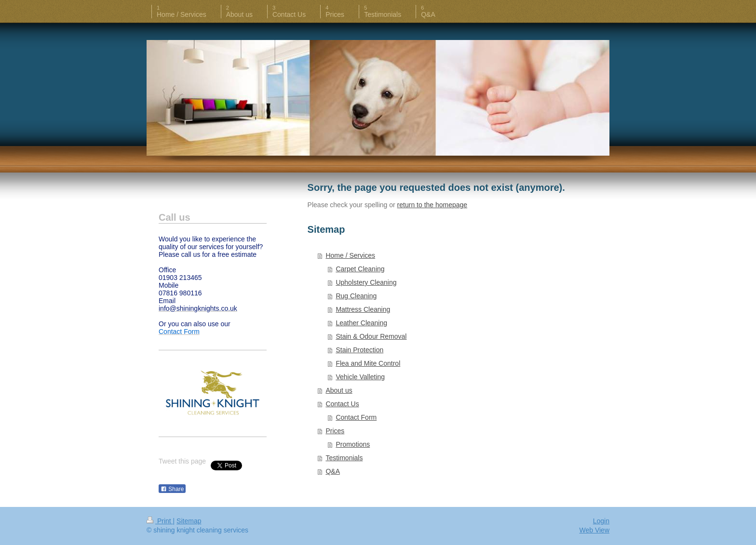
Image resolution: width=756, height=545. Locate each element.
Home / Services (350, 255)
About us (339, 390)
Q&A (333, 471)
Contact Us (342, 404)
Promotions (353, 444)
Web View (594, 530)
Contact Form (356, 417)
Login (601, 521)
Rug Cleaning (356, 296)
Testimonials (344, 458)
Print (160, 521)
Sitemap (189, 521)
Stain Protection (359, 350)
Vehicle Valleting (360, 377)
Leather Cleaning (361, 323)
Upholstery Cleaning (366, 282)
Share (172, 489)
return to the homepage (432, 205)
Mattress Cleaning (363, 309)
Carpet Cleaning (360, 269)
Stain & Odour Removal (371, 336)
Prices (335, 431)
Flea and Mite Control (368, 363)
